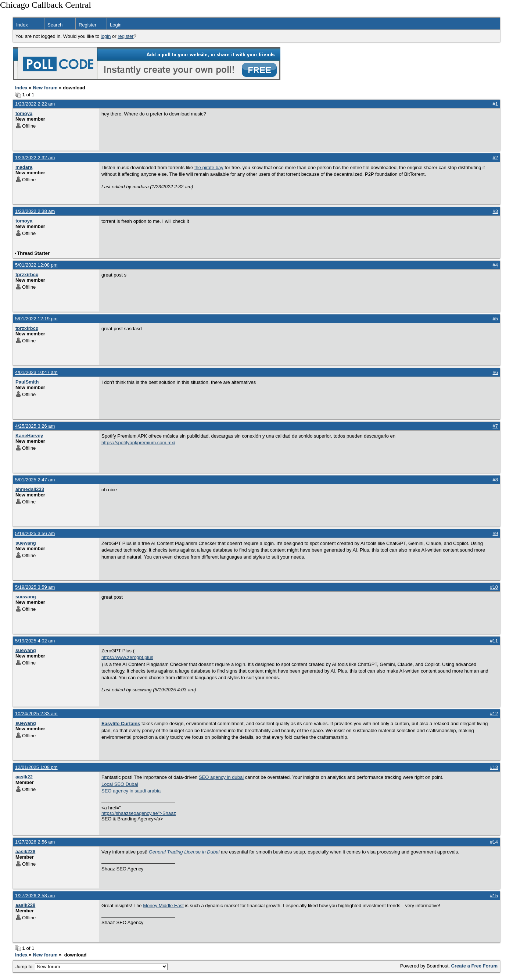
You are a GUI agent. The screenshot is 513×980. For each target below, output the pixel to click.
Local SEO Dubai (120, 784)
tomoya (24, 113)
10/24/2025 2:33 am (36, 714)
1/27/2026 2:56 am (35, 842)
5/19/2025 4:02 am (35, 641)
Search (55, 25)
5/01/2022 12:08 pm (36, 265)
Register (87, 25)
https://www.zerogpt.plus (127, 657)
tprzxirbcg (27, 275)
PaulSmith (27, 382)
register (125, 36)
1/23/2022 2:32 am (35, 158)
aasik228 (25, 851)
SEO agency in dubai (221, 777)
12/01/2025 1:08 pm (36, 767)
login (106, 36)
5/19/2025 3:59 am (35, 587)
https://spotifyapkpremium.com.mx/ (138, 443)
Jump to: (92, 967)
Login (116, 25)
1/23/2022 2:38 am (35, 211)
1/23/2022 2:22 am (35, 104)
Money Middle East (163, 906)
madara (24, 167)
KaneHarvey (29, 436)
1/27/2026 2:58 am (35, 896)
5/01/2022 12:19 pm (36, 319)
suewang (26, 543)
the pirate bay (209, 168)
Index (22, 25)
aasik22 (24, 777)
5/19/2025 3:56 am (35, 533)
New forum (45, 88)
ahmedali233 (30, 489)
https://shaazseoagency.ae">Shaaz (139, 813)
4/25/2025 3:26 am (35, 426)
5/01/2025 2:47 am (35, 480)
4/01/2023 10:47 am (36, 372)
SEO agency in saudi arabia (131, 791)
